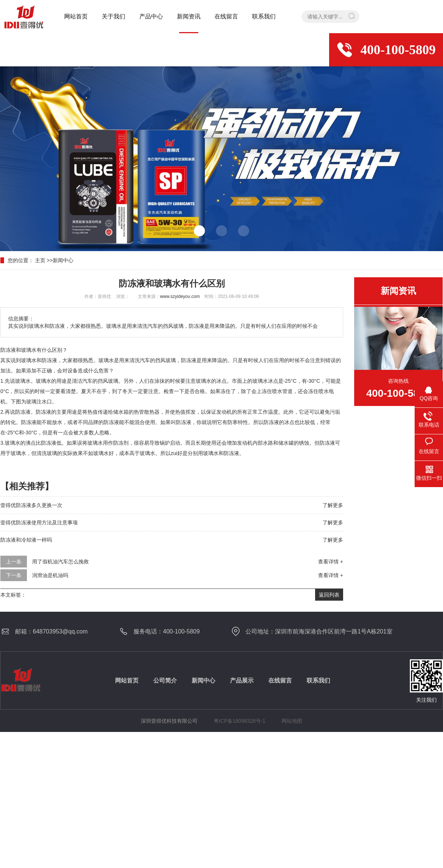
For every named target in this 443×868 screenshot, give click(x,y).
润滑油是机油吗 (50, 575)
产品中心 (151, 16)
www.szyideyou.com (180, 296)
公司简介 (165, 680)
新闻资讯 (189, 16)
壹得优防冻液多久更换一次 (31, 505)
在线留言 (226, 16)
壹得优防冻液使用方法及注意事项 (39, 522)
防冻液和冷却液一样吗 (26, 540)
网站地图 (292, 721)
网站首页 (76, 16)
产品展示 (242, 680)
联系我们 (264, 16)
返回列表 (329, 595)
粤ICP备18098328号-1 (240, 721)
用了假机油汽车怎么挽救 (60, 562)
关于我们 (114, 16)
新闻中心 (63, 260)
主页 (40, 260)
